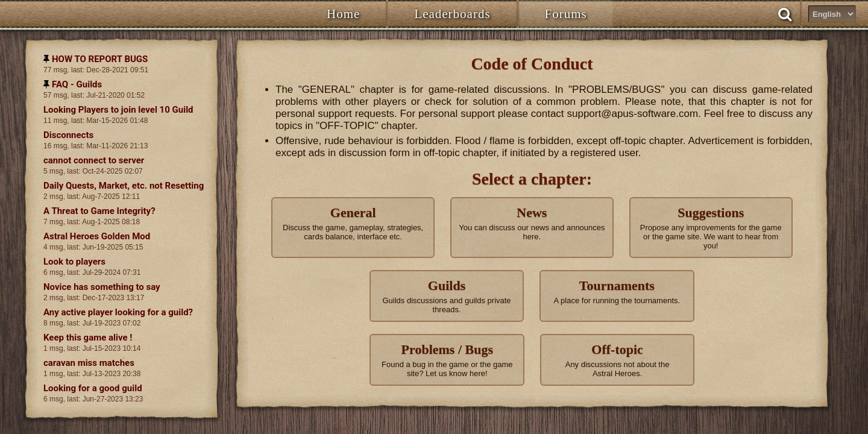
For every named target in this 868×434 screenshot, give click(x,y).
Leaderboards (452, 14)
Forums (566, 14)
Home (343, 14)
